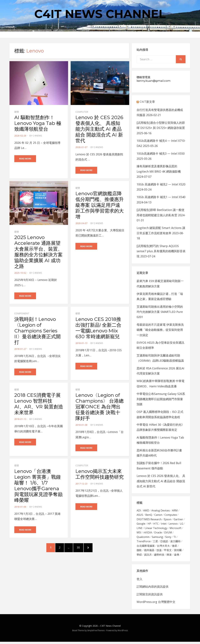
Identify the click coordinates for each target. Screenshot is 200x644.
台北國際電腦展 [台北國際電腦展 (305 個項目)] (146, 548)
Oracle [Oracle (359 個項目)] (158, 534)
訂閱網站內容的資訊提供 (153, 589)
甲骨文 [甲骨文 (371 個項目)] (168, 552)
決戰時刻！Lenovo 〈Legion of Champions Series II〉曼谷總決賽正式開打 (37, 331)
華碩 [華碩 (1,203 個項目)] (139, 557)
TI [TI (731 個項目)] (175, 538)
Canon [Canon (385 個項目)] (158, 515)
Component (22, 314)
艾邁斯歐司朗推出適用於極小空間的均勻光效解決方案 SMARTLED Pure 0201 (160, 312)
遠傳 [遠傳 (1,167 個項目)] (177, 557)
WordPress (123, 633)
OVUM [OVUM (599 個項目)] (168, 534)
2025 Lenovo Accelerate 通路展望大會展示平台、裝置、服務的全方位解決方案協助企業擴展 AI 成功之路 (38, 252)
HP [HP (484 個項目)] (149, 524)
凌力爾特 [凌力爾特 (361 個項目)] (175, 543)
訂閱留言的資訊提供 (150, 596)
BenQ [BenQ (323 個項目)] (149, 515)
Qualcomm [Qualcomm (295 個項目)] (143, 538)
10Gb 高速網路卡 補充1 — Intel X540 (161, 197)
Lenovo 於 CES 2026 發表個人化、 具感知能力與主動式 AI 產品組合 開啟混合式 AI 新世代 (99, 129)
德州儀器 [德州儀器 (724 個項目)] (149, 552)
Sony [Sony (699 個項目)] (168, 538)
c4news (37, 136)
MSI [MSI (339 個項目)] (139, 534)
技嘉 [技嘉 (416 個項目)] (159, 552)
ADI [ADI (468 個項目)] (139, 511)
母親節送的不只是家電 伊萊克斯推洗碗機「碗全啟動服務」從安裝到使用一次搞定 (160, 330)
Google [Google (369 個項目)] (141, 524)
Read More (25, 159)
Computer (82, 112)
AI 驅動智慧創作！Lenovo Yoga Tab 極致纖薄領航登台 (38, 123)
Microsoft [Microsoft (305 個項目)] (175, 529)
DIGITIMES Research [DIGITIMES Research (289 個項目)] (149, 520)
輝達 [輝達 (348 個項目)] (169, 557)
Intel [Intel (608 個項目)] (164, 524)
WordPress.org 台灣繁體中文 (156, 604)
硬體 (17, 112)
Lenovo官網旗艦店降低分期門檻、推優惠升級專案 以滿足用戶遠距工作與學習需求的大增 (100, 205)
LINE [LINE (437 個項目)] (140, 529)
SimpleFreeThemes (96, 633)
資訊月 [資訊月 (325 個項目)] (148, 557)
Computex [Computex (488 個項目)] (171, 515)
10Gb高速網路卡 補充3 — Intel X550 (161, 153)
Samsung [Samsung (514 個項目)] (157, 538)
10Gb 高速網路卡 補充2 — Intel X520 (161, 184)
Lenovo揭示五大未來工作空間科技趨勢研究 (100, 475)
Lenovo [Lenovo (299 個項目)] (173, 524)
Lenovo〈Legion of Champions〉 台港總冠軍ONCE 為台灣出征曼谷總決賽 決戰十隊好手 (100, 407)
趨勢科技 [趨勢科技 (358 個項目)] (159, 557)
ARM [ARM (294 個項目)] (175, 511)
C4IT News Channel (100, 14)
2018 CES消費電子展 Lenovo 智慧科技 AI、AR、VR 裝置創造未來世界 (39, 404)
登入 (140, 581)
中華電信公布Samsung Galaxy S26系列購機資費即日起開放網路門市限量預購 (161, 399)
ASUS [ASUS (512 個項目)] (140, 515)
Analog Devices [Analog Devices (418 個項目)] (161, 511)
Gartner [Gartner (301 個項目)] (178, 520)
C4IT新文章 (147, 102)
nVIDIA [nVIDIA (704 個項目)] (148, 534)
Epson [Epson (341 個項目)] (168, 520)
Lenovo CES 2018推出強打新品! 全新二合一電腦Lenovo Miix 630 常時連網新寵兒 (98, 328)
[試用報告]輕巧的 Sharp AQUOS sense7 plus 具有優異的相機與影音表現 (161, 251)
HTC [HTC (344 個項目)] (156, 524)
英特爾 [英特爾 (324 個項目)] (178, 552)
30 (82, 549)
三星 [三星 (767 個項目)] (155, 543)
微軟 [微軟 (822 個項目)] (139, 552)
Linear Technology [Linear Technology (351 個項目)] (156, 529)
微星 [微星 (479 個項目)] (175, 548)
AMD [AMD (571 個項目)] (146, 511)
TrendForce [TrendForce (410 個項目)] (144, 543)
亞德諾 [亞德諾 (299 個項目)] (164, 543)
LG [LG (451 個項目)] (181, 524)
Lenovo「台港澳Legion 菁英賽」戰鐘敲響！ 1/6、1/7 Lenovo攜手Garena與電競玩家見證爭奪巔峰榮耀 (38, 486)
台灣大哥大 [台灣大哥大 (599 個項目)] (163, 548)
